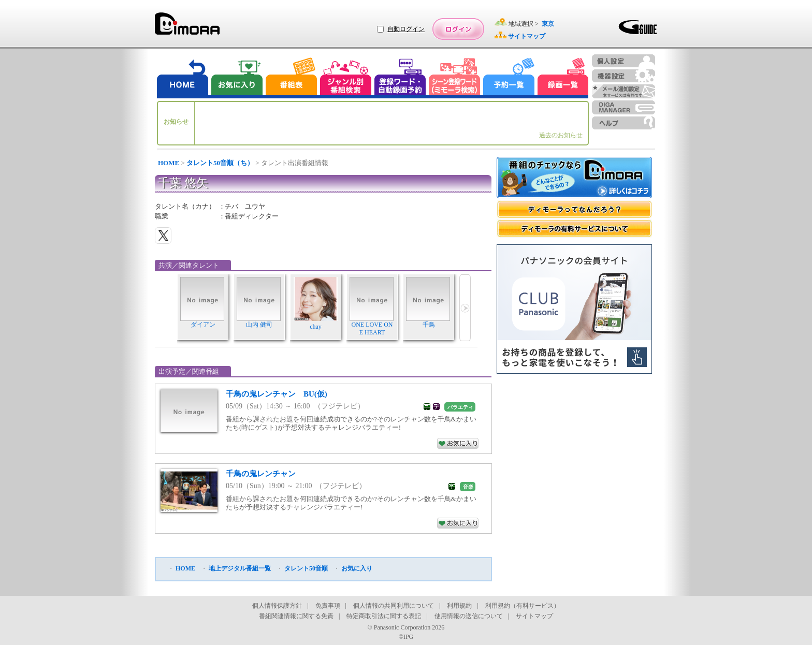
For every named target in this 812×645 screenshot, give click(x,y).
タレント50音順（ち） (220, 163)
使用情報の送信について (469, 616)
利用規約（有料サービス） (523, 606)
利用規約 (459, 606)
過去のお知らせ (561, 135)
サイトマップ (534, 616)
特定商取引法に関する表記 (384, 616)
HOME (169, 163)
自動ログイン (406, 29)
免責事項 (328, 606)
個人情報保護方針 (277, 606)
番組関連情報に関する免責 (296, 616)
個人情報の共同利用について (394, 606)
